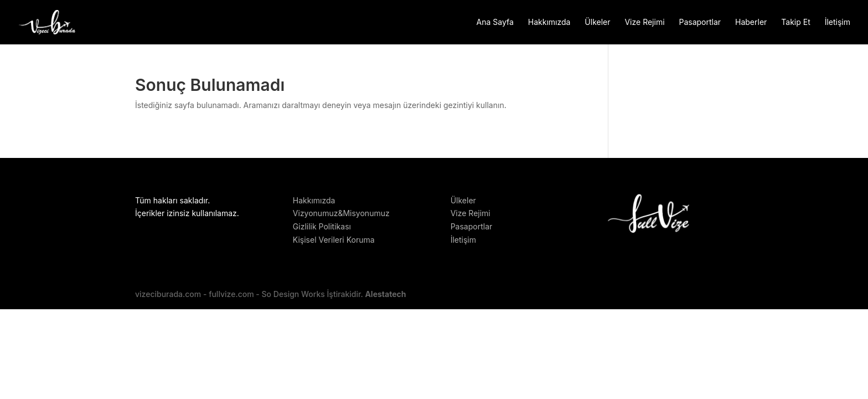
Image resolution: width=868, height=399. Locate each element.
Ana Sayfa (495, 22)
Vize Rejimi (644, 22)
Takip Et (795, 22)
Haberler (751, 22)
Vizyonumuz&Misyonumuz (341, 213)
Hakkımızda (549, 22)
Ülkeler (597, 22)
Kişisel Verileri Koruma (334, 240)
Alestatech (385, 294)
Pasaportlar (700, 22)
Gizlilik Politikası (322, 226)
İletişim (838, 22)
